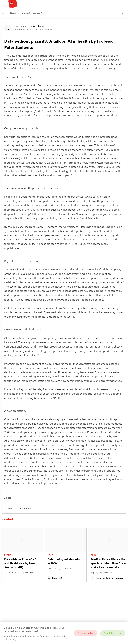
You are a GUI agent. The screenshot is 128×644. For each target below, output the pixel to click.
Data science (45, 30)
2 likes (8, 498)
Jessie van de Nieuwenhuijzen (30, 26)
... (3, 13)
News (13, 13)
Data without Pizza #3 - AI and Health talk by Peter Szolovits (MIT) (21, 563)
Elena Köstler (58, 578)
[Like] (8, 509)
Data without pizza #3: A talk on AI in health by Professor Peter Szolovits (34, 13)
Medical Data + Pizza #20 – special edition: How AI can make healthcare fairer (109, 563)
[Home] (31, 4)
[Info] (122, 13)
